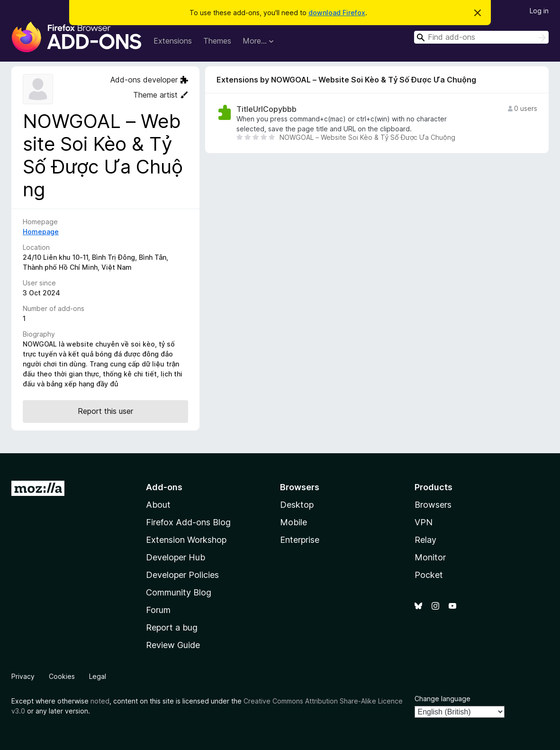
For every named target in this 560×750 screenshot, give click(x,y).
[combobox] (481, 37)
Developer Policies (182, 575)
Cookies (62, 676)
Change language (443, 699)
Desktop (297, 505)
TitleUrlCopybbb (266, 109)
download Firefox (337, 13)
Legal (98, 676)
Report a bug (172, 627)
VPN (424, 522)
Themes (217, 41)
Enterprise (300, 540)
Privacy (23, 676)
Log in (539, 11)
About (158, 505)
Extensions (173, 41)
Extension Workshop (186, 540)
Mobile (294, 522)
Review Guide (173, 645)
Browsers (433, 505)
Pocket (429, 575)
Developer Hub (176, 557)
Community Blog (179, 592)
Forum (158, 610)
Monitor (430, 557)
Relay (425, 540)
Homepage (41, 232)
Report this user (105, 411)
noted (100, 701)
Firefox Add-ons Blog (188, 522)
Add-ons (164, 487)
